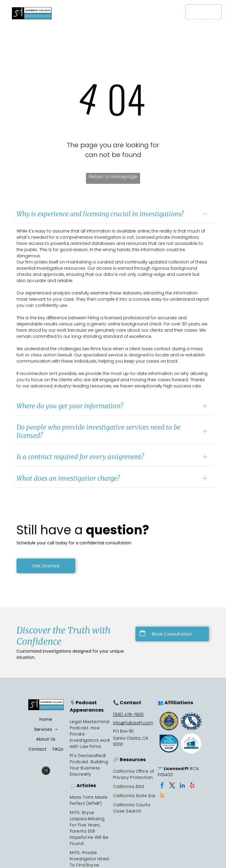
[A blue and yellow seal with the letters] (169, 721)
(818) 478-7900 (128, 715)
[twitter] (172, 786)
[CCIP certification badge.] (169, 743)
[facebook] (162, 786)
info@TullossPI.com (133, 723)
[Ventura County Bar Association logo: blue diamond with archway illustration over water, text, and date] (191, 743)
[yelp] (192, 786)
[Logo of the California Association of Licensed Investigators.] (191, 721)
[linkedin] (182, 786)
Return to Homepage (113, 177)
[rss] (162, 796)
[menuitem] (104, 11)
